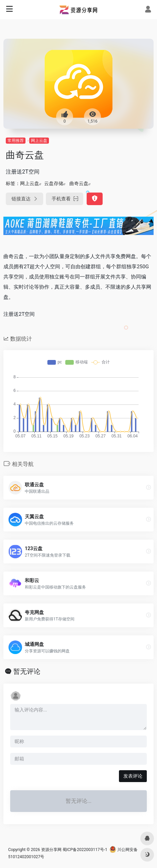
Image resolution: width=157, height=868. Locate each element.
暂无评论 (27, 671)
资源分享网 (51, 850)
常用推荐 (16, 141)
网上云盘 (39, 141)
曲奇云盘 (79, 183)
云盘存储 (54, 183)
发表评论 (133, 776)
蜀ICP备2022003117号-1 (85, 850)
